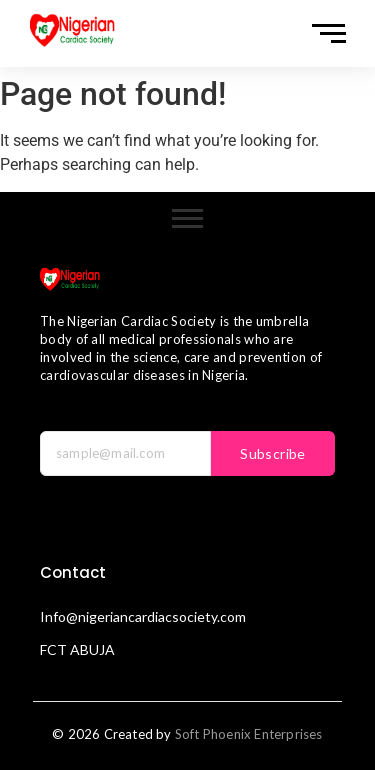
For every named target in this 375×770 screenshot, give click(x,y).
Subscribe (273, 453)
